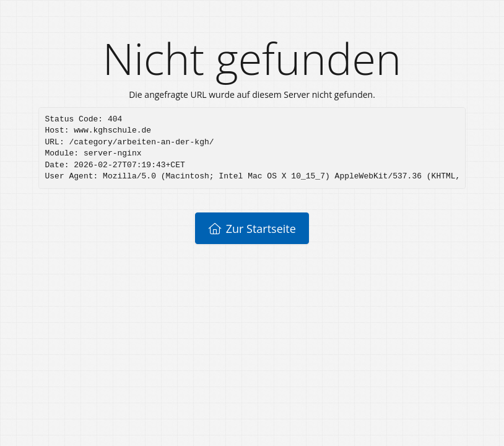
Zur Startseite (252, 229)
